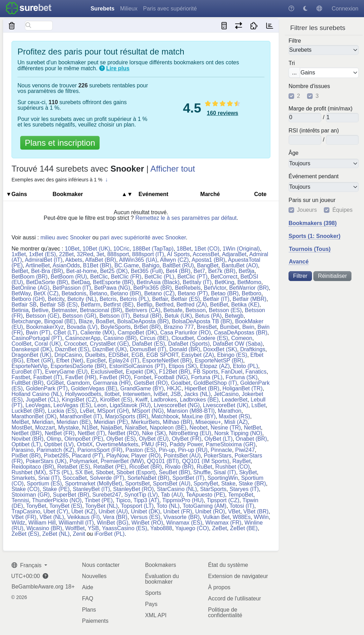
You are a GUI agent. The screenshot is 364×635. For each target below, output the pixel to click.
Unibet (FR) (178, 511)
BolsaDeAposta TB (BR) (202, 321)
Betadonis (74, 293)
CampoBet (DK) (137, 333)
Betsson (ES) (225, 310)
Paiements (95, 621)
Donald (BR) (185, 349)
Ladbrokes (164, 400)
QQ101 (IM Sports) (206, 461)
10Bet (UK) (96, 249)
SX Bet (84, 472)
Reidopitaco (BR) (33, 467)
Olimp (54, 439)
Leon (101, 405)
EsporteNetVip (30, 366)
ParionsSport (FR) (100, 450)
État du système (228, 565)
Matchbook (165, 416)
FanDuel (232, 372)
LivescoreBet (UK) (226, 405)
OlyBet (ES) (121, 439)
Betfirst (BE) (118, 305)
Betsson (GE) (43, 316)
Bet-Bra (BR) (47, 271)
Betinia (20, 310)
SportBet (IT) (189, 478)
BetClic (99, 277)
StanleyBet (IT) (91, 489)
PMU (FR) (154, 444)
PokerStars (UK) (46, 461)
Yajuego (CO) (192, 528)
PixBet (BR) (26, 456)
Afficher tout (173, 169)
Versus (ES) (145, 517)
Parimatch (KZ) (56, 450)
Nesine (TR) (226, 428)
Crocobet (75, 344)
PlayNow (117, 456)
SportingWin (223, 478)
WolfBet (75, 528)
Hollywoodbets (83, 394)
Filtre (295, 41)
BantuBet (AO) (240, 265)
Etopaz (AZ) (215, 366)
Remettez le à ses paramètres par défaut (186, 218)
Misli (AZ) (236, 422)
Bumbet (229, 327)
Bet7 (199, 271)
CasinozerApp (83, 338)
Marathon (230, 411)
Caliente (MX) (97, 333)
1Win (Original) (241, 249)
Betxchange (26, 321)
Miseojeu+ (208, 422)
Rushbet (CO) (232, 467)
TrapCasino (26, 511)
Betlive (40, 310)
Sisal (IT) (225, 472)
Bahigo (151, 265)
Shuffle (202, 472)
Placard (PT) (88, 456)
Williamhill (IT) (76, 523)
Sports (153, 593)
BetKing (225, 282)
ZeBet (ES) (25, 534)
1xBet (19, 254)
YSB (93, 528)
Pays (151, 604)
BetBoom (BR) (30, 277)
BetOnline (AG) (30, 288)
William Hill (42, 523)
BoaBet (105, 321)
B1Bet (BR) (97, 265)
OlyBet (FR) (187, 439)
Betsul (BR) (147, 316)
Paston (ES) (140, 450)
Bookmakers (161, 565)
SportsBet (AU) (172, 484)
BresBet (207, 327)
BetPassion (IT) (72, 288)
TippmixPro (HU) (183, 500)
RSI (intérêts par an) (314, 131)
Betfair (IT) (216, 299)
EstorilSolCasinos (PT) (137, 366)
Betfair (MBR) (250, 299)
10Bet (72, 249)
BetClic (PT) (192, 277)
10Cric (121, 249)
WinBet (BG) (112, 523)
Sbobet (105, 472)
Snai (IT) (49, 478)
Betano (98, 293)
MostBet (22, 428)
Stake (228, 484)
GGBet (55, 383)
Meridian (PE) (111, 422)
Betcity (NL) (82, 299)
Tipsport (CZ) (223, 500)
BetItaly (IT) (197, 282)
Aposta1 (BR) (208, 260)
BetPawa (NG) (112, 288)
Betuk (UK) (178, 316)
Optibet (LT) (26, 444)
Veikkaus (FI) (83, 517)
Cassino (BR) (120, 338)
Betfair (160, 299)
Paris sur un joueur (312, 200)
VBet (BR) (256, 511)
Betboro (252, 293)
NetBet (252, 428)
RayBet (241, 461)
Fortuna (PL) (207, 377)
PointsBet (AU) (182, 456)
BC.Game (126, 265)
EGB (137, 355)
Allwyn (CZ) (174, 260)
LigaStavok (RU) (130, 405)
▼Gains (16, 194)
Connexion (345, 9)
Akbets (74, 260)
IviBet (160, 394)
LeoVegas (38, 405)
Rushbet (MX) (29, 472)
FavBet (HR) (81, 377)
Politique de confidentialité (225, 612)
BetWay (21, 293)
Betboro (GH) (28, 299)
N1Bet (90, 428)
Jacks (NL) (197, 394)
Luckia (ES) (62, 411)
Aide (88, 587)
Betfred (165, 305)
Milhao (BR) (177, 422)
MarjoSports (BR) (127, 416)
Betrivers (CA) (143, 310)
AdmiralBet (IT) (44, 260)
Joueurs (307, 210)
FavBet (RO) (115, 377)
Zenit (79, 534)
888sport (118, 254)
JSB (176, 394)
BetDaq (81, 282)
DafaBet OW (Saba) (238, 344)
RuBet (204, 467)
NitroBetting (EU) (190, 433)
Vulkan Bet (216, 517)
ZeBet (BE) (244, 528)
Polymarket (83, 461)
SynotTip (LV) (141, 495)
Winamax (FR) (223, 523)
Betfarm (90, 305)
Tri (292, 63)
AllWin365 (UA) (138, 260)
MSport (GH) (113, 411)
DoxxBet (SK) (220, 349)
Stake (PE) (56, 489)
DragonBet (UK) (31, 355)
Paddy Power (186, 444)
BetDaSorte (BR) (47, 282)
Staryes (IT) (244, 489)
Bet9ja (246, 271)
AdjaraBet (234, 254)
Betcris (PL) (134, 299)
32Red (85, 254)
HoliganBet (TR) (243, 388)
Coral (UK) (48, 344)
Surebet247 (107, 495)
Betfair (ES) (186, 299)
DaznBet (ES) (72, 349)
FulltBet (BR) (28, 383)
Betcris (108, 299)
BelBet (20, 271)
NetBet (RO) (124, 433)
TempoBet (241, 495)
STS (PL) (61, 472)
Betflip (144, 305)
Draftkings (253, 349)
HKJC (174, 388)
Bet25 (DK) (114, 271)
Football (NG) (171, 377)
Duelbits (95, 355)
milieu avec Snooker (66, 237)
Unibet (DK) (146, 511)
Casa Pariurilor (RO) (186, 333)
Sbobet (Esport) (136, 472)
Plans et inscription (60, 143)
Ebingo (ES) (232, 355)
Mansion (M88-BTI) (191, 411)
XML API (156, 615)
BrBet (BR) (147, 327)
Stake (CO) (26, 489)
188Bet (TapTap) (153, 249)
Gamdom (78, 383)
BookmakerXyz (45, 327)
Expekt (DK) (141, 372)
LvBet (87, 411)
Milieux (129, 9)
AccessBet (206, 254)
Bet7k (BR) (222, 271)
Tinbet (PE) (99, 500)
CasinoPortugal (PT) (37, 338)
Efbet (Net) (70, 360)
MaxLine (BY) (199, 416)
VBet (234, 511)
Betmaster (64, 310)
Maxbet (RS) (234, 416)
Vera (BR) (115, 517)
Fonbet (143, 377)
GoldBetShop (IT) (215, 383)
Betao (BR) (225, 293)
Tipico (123, 500)
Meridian (43, 422)
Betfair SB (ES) (59, 305)
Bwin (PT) (38, 333)
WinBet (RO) (147, 523)
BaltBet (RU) (178, 265)
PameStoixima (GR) (231, 444)
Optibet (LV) (59, 444)
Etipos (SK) (183, 366)
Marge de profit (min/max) (321, 109)
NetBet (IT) (91, 433)
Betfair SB (24, 305)
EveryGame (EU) (66, 372)
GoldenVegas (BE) (94, 388)
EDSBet (118, 355)
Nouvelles (94, 576)
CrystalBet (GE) (109, 344)
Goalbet (181, 383)
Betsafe (173, 310)
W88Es (242, 517)
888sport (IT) (148, 254)
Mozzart (45, 428)
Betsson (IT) (115, 316)
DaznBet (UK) (110, 349)
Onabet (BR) (252, 439)
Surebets (102, 9)
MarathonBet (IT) (81, 416)
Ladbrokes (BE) (199, 400)
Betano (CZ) (159, 293)
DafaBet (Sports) (189, 344)
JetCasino (226, 394)
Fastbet (21, 377)
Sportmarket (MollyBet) (94, 484)
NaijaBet (111, 428)
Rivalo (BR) (179, 467)
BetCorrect (224, 277)
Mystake (68, 428)
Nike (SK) (154, 433)
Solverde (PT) (107, 478)
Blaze (86, 321)
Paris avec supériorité (170, 9)
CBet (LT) (65, 333)
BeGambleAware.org (37, 587)
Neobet (199, 428)
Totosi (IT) (242, 506)
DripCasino (68, 355)
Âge (293, 153)
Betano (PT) (193, 293)
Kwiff (141, 400)
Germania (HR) (112, 383)
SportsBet (137, 484)
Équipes (342, 210)
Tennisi (20, 500)
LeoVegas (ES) (72, 405)
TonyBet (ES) (66, 506)
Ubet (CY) (56, 511)
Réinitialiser (332, 276)
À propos (219, 587)
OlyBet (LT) (219, 439)
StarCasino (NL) (177, 489)
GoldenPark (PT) (47, 388)
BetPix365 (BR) (153, 288)
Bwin (248, 327)
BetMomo (249, 282)
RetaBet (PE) (110, 467)
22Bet (66, 254)
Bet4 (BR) (178, 271)
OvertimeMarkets (117, 444)
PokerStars (217, 456)
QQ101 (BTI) (163, 461)
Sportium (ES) (44, 484)
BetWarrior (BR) (249, 288)
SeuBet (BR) (175, 472)
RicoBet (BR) (145, 467)
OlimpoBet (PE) (84, 439)
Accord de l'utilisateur (234, 598)
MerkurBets (145, 422)
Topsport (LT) (137, 506)
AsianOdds (66, 265)
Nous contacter (101, 565)
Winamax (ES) (184, 523)
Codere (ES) (213, 338)
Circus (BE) (154, 338)
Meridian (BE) (74, 422)
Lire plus (118, 68)
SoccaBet (75, 478)
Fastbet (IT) (48, 377)
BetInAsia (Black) (158, 282)
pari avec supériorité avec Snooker (143, 237)
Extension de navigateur (238, 576)
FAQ (88, 598)
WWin (261, 517)
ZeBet (220, 528)
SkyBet (248, 472)
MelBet (20, 422)
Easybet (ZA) (198, 355)
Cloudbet (183, 338)
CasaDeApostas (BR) (241, 333)
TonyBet (36, 506)
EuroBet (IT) (27, 372)
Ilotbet (112, 394)
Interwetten (136, 394)
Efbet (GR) (40, 360)
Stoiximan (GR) (31, 495)
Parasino (23, 450)
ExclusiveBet (107, 372)
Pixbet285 (56, 456)
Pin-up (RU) (193, 450)
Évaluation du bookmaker (162, 579)
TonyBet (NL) (101, 506)
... (294, 73)
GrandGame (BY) (142, 388)
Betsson (196, 310)
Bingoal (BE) (60, 321)
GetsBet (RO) (151, 383)
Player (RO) (146, 456)
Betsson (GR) (79, 316)
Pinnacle (221, 450)
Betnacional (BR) (101, 310)
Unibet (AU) (113, 511)
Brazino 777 (179, 327)
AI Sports (179, 254)
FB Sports (206, 372)
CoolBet (21, 344)
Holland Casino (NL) (37, 394)
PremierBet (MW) (122, 461)
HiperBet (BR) (202, 388)
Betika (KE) (245, 305)
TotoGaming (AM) (205, 506)
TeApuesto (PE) (205, 495)
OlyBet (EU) (154, 439)
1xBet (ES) (42, 254)
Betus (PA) (208, 316)
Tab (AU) (172, 495)
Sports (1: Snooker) (314, 236)
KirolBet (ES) (116, 400)
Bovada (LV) (82, 327)
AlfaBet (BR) (100, 260)
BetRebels (188, 288)
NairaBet (136, 428)
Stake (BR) (252, 484)
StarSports (213, 489)
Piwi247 (245, 450)
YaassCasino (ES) (125, 528)
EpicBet (96, 360)
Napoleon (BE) (168, 428)
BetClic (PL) (159, 277)
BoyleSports (116, 327)
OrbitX (85, 444)
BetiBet (219, 305)
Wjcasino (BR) (44, 528)
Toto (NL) (168, 506)
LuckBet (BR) (28, 411)
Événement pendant (314, 176)
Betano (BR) (126, 293)
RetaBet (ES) (74, 467)
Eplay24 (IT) (124, 360)
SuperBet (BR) (71, 495)
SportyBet (206, 484)
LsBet (259, 405)
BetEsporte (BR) (113, 282)
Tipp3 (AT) (146, 500)
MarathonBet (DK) (34, 416)
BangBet (208, 265)
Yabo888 (161, 528)
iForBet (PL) (109, 534)
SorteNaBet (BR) (148, 478)
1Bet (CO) (207, 249)
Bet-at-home (82, 271)
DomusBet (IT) (148, 349)
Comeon (242, 338)
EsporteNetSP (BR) (219, 360)
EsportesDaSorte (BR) (78, 366)
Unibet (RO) (210, 511)
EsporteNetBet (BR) (167, 360)
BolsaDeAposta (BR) (143, 321)
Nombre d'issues (309, 86)
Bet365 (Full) (147, 271)
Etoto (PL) (246, 366)
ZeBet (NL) (56, 534)
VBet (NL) (52, 517)
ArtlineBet (38, 265)
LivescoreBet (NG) (177, 405)
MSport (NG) (148, 411)
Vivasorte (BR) (182, 517)
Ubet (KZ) (83, 511)
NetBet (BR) (27, 433)
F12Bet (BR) (174, 372)
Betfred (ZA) (192, 305)
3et (100, 254)
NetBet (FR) (60, 433)
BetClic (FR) (126, 277)
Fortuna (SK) (242, 377)
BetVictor (215, 288)
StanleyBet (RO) (133, 489)
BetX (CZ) (46, 293)
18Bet (184, 249)
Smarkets (23, 478)
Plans (89, 610)
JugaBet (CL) (42, 400)
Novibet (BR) (28, 439)
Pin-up (167, 450)
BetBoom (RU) (69, 277)
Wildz (18, 523)
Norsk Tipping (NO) (238, 433)
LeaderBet (235, 400)
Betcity (56, 299)
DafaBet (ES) (148, 344)
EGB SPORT (162, 355)
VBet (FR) (24, 517)
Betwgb (234, 316)
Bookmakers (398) (313, 223)
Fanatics (256, 372)
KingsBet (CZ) (79, 400)
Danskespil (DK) (32, 349)
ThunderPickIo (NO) (57, 500)
